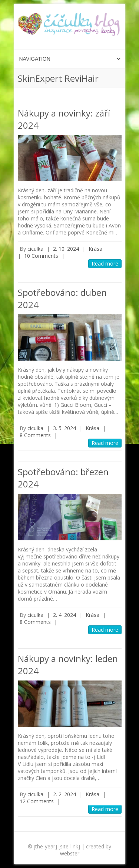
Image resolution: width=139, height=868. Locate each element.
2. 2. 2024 (64, 794)
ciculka (35, 249)
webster (70, 853)
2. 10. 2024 (66, 249)
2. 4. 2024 (64, 615)
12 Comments (37, 801)
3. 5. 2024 (64, 428)
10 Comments (41, 256)
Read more (105, 264)
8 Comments (35, 435)
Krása (95, 249)
